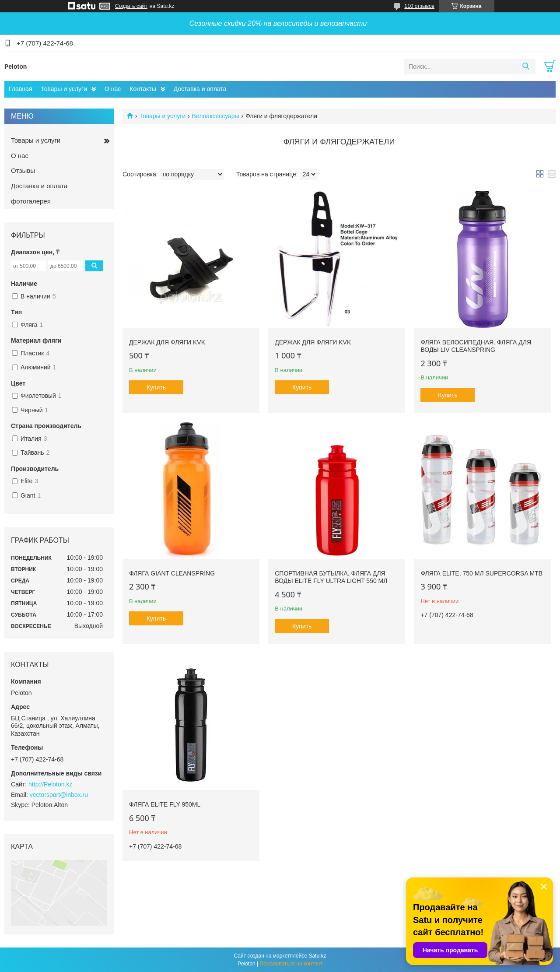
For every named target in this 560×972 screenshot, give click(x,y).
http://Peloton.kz (50, 784)
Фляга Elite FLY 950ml (165, 804)
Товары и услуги (64, 89)
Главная (20, 89)
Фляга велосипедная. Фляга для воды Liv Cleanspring (476, 346)
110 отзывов (419, 6)
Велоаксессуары (216, 116)
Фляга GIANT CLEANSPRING (172, 573)
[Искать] (526, 67)
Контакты (143, 89)
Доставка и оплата (200, 89)
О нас (113, 89)
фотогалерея (31, 201)
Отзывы (23, 170)
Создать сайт (131, 6)
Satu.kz (317, 956)
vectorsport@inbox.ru (59, 795)
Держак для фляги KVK (167, 342)
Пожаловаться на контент (291, 964)
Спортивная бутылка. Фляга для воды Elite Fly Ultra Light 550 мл (331, 577)
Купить (156, 387)
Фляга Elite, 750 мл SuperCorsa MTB (481, 573)
